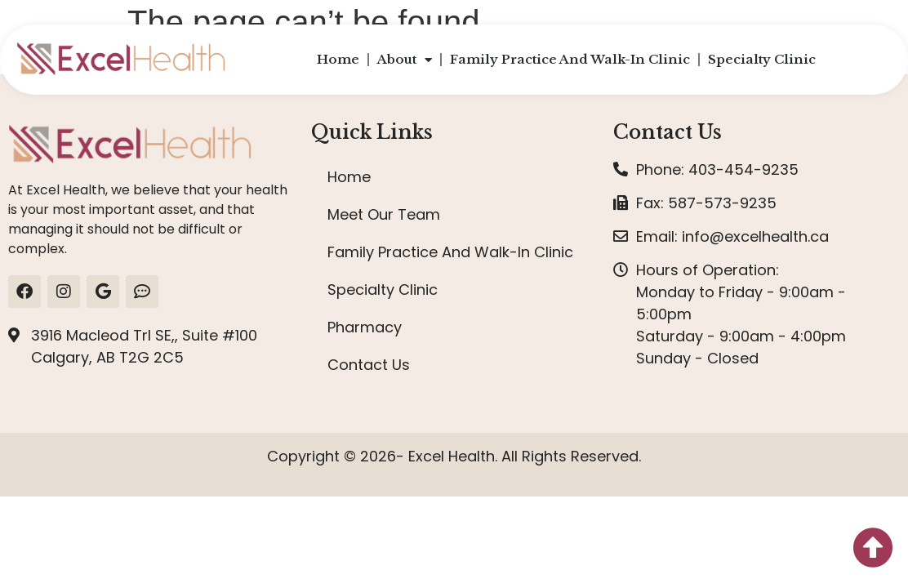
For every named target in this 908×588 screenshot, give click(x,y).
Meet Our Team (384, 214)
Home (338, 59)
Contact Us (369, 365)
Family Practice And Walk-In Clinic (570, 59)
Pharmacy (365, 327)
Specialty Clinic (762, 59)
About (405, 60)
